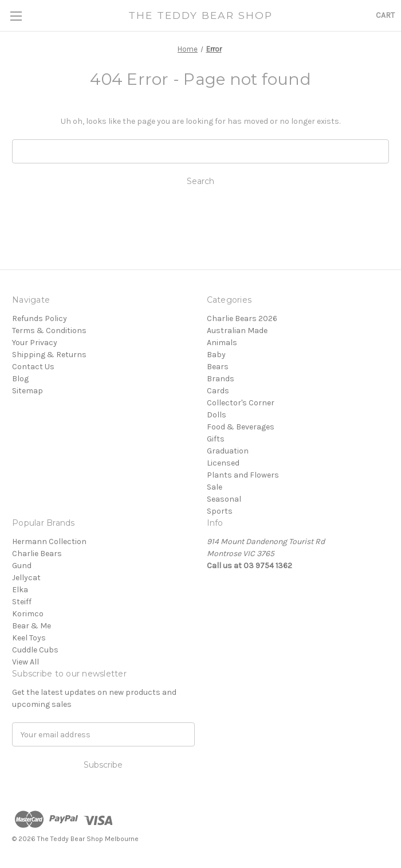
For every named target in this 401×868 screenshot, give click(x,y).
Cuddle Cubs (35, 650)
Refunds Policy (40, 318)
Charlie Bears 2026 (242, 318)
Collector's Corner (241, 403)
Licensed (223, 463)
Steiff (22, 602)
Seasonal (224, 499)
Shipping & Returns (49, 355)
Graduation (228, 451)
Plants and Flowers (243, 475)
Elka (20, 590)
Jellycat (26, 578)
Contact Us (33, 367)
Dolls (217, 415)
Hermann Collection (49, 541)
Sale (215, 487)
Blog (20, 379)
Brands (221, 379)
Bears (218, 367)
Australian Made (237, 331)
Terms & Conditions (49, 331)
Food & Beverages (241, 427)
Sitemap (27, 391)
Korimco (28, 614)
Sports (220, 511)
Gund (22, 566)
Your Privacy (35, 343)
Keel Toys (29, 638)
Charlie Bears (37, 554)
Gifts (216, 439)
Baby (216, 355)
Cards (218, 391)
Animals (222, 343)
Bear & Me (32, 626)
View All (25, 662)
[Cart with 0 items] (385, 15)
